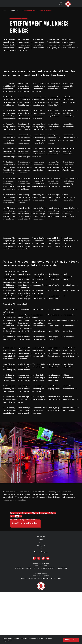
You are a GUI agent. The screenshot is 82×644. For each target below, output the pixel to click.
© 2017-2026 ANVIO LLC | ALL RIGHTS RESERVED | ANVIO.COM (41, 568)
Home (5, 11)
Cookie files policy (41, 576)
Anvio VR (41, 537)
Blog (13, 11)
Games (41, 543)
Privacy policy (41, 573)
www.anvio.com (41, 566)
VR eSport (41, 546)
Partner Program (41, 552)
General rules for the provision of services (41, 578)
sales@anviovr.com (41, 563)
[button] (25, 523)
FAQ (17, 516)
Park (41, 540)
